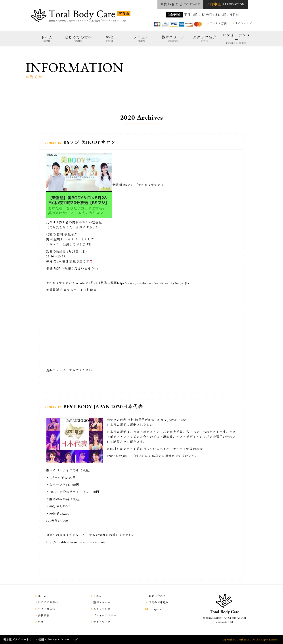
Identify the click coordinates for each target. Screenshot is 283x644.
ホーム (47, 39)
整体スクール (173, 39)
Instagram (153, 609)
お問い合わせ (180, 4)
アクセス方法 (216, 23)
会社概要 (42, 615)
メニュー (141, 39)
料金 (110, 39)
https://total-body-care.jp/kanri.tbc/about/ (76, 542)
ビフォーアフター (236, 39)
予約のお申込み (157, 602)
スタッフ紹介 (205, 39)
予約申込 (225, 4)
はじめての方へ (78, 39)
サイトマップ (242, 23)
